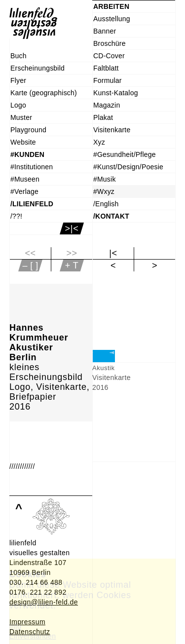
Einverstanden (33, 636)
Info (16, 626)
